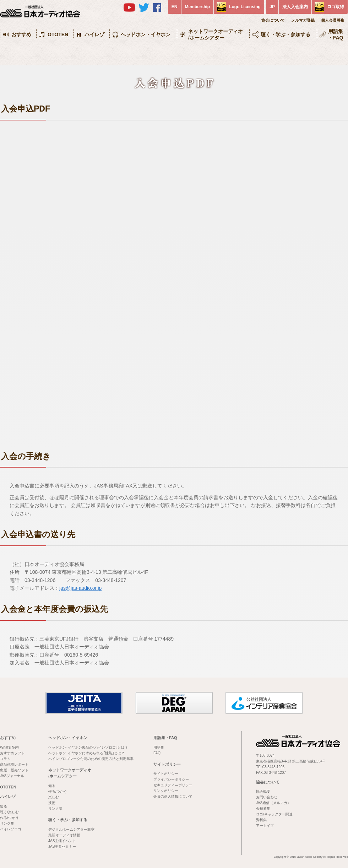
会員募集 (263, 808)
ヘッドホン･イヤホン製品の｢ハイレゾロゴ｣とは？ (88, 747)
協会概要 (263, 791)
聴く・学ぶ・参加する (286, 34)
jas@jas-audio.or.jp (80, 588)
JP (272, 7)
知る (4, 806)
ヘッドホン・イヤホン (146, 34)
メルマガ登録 (303, 20)
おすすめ (21, 34)
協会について (273, 20)
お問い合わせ (267, 797)
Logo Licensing (245, 7)
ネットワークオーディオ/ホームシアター (216, 34)
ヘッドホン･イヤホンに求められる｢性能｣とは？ (86, 753)
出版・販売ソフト (14, 770)
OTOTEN (58, 34)
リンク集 (7, 823)
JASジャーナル (12, 776)
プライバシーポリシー (171, 779)
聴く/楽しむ (9, 812)
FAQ (157, 753)
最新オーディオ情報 (64, 835)
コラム (5, 759)
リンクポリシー (166, 791)
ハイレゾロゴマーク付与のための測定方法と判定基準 (91, 759)
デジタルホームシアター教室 (71, 829)
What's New (9, 747)
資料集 (261, 820)
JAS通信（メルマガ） (273, 803)
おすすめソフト (12, 753)
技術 (52, 803)
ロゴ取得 (336, 7)
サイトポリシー (167, 764)
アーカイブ (265, 826)
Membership (198, 7)
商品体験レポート (14, 764)
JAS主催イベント (62, 841)
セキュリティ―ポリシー (173, 785)
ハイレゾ (94, 34)
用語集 (159, 747)
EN (175, 7)
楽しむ (54, 797)
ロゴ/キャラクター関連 (274, 814)
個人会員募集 (333, 20)
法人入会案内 (295, 7)
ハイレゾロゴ (11, 829)
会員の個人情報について (173, 796)
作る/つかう (9, 818)
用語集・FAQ (336, 34)
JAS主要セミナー (62, 847)
